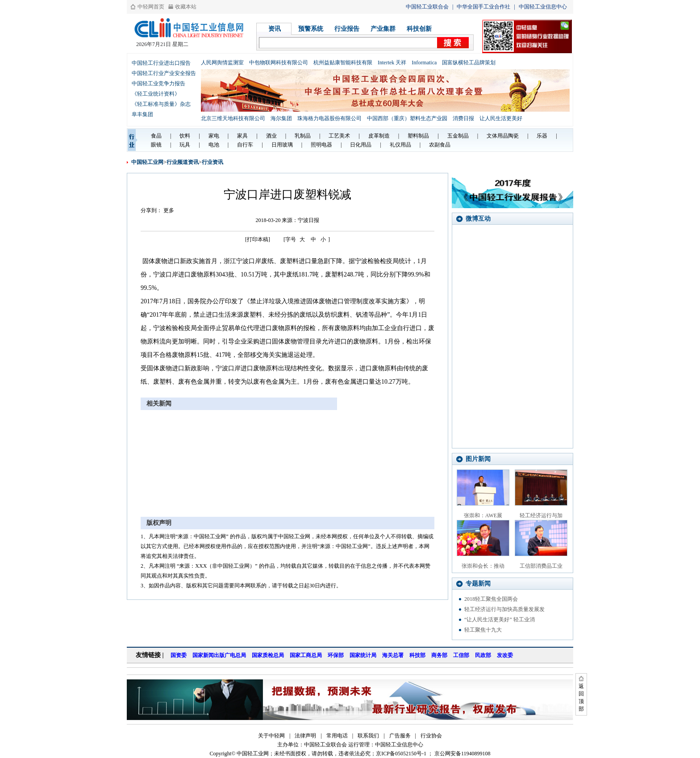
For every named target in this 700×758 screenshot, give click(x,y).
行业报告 (347, 29)
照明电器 (321, 145)
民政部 (483, 655)
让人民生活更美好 (501, 118)
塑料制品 (418, 136)
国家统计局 (363, 655)
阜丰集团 (142, 114)
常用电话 (337, 736)
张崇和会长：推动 (483, 566)
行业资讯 (212, 162)
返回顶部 (581, 697)
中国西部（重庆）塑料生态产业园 (407, 118)
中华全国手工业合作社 (483, 7)
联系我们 (368, 736)
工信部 (461, 655)
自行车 (245, 145)
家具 (242, 136)
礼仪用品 (400, 145)
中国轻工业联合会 (427, 7)
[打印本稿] (258, 239)
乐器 (542, 136)
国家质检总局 (268, 655)
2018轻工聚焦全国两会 (491, 599)
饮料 (185, 136)
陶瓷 (513, 136)
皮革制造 (379, 136)
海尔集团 (281, 118)
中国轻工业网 (147, 162)
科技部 (417, 655)
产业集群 (383, 29)
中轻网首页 (151, 7)
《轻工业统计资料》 (156, 94)
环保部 (336, 655)
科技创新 (419, 29)
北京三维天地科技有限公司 (233, 118)
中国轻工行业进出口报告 (161, 63)
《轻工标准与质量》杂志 (161, 104)
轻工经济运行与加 (541, 515)
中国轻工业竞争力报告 (158, 84)
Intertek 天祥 (392, 63)
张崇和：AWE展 (483, 515)
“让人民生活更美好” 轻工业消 (500, 620)
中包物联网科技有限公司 (279, 63)
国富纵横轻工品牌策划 (469, 63)
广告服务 (400, 736)
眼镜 (156, 145)
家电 (214, 136)
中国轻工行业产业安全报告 (164, 73)
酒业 (271, 136)
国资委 (179, 655)
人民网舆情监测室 (222, 63)
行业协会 (431, 736)
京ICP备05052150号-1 (401, 754)
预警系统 (311, 29)
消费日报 (463, 118)
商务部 (439, 655)
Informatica (424, 63)
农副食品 (440, 145)
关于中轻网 (271, 736)
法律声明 (305, 736)
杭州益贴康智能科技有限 (343, 63)
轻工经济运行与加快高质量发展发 (504, 609)
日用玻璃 (282, 145)
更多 (169, 210)
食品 (156, 136)
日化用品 (361, 145)
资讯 (275, 29)
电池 (214, 145)
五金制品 (458, 136)
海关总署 (393, 655)
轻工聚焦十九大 (483, 630)
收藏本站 (186, 7)
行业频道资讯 (183, 162)
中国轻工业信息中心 (543, 7)
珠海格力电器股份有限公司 (329, 118)
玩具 (185, 145)
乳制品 (303, 136)
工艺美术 (339, 136)
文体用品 (497, 136)
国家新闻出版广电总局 (219, 655)
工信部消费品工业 (541, 566)
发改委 (505, 655)
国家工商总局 (306, 655)
